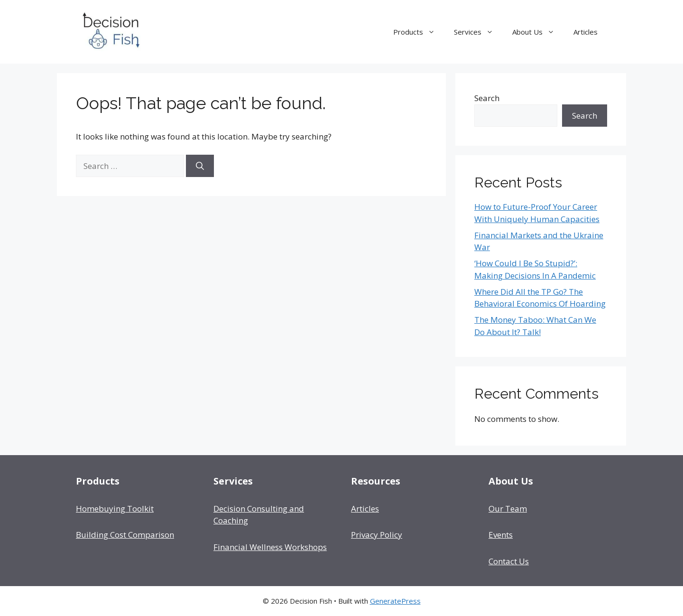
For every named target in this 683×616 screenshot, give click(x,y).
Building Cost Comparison (125, 535)
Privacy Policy (377, 535)
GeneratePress (395, 601)
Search (487, 98)
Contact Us (509, 561)
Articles (586, 32)
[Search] (200, 166)
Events (501, 535)
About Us (538, 32)
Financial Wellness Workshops (270, 547)
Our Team (508, 509)
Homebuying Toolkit (115, 509)
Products (419, 32)
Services (478, 32)
